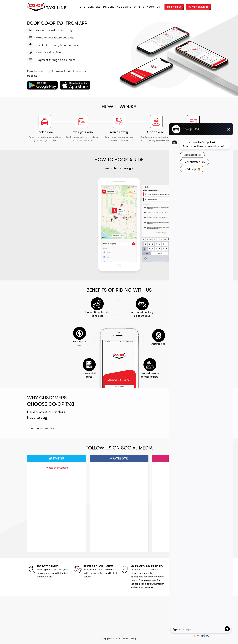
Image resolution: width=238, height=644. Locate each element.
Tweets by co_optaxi (56, 468)
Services (94, 7)
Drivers (109, 7)
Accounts (124, 7)
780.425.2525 (199, 7)
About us (153, 7)
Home (81, 7)
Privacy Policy (129, 639)
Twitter (57, 459)
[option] (119, 223)
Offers (139, 7)
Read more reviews (42, 428)
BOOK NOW (174, 7)
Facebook (119, 459)
